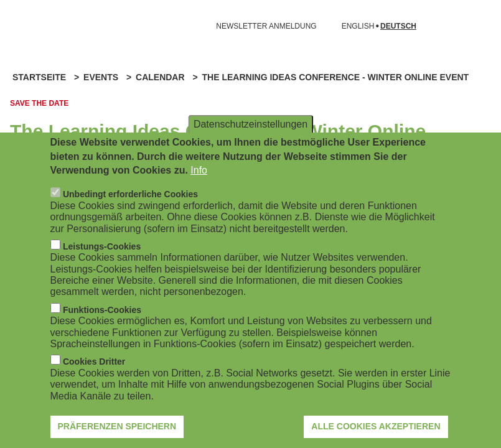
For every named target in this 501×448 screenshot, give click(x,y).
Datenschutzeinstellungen (250, 140)
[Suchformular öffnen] (474, 26)
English (358, 26)
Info (199, 187)
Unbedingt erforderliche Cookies (130, 211)
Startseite (39, 77)
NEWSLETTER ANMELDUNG (266, 26)
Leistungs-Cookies (102, 263)
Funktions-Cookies (102, 326)
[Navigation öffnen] (17, 26)
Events (101, 77)
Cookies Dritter (94, 378)
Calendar (160, 77)
